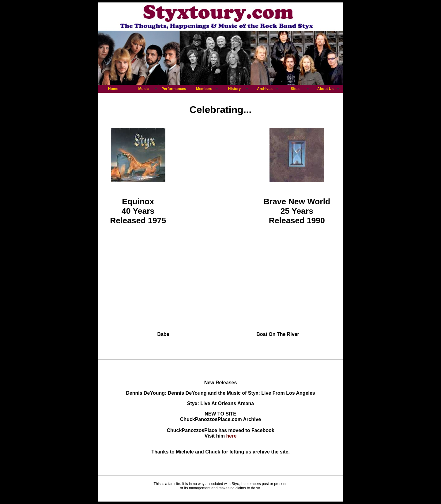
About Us (325, 89)
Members (204, 89)
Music (143, 89)
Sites (295, 89)
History (234, 89)
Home (113, 89)
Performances (174, 89)
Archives (265, 89)
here (232, 436)
